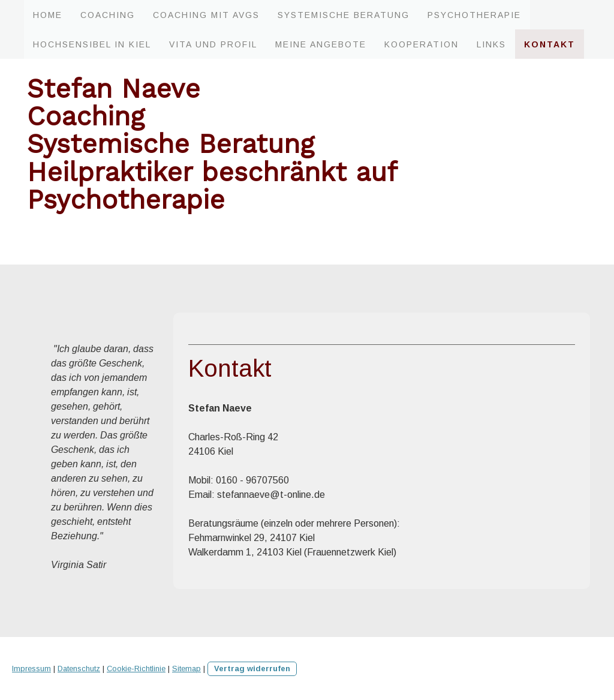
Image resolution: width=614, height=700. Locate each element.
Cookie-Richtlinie (136, 669)
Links (491, 44)
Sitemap (186, 669)
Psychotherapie (474, 15)
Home (48, 15)
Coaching (108, 15)
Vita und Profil (213, 44)
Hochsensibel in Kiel (92, 44)
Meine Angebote (321, 44)
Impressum (31, 669)
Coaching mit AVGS (206, 15)
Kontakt (550, 44)
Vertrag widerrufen (252, 669)
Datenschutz (79, 669)
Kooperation (422, 44)
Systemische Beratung (344, 15)
